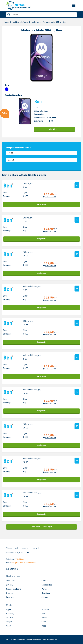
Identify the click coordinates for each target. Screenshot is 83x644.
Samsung (10, 614)
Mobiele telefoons (20, 22)
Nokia (44, 614)
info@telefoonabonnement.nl (24, 563)
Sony (44, 622)
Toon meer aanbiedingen (41, 527)
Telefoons (10, 581)
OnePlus (10, 618)
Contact (45, 581)
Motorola (35, 22)
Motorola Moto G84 (51, 22)
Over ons (10, 593)
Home (6, 22)
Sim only (9, 585)
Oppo (44, 626)
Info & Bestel (54, 129)
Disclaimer (46, 593)
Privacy (44, 589)
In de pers (10, 597)
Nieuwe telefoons (14, 589)
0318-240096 (19, 559)
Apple (8, 609)
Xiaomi (9, 626)
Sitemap (45, 597)
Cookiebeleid (47, 585)
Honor (44, 618)
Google (9, 622)
